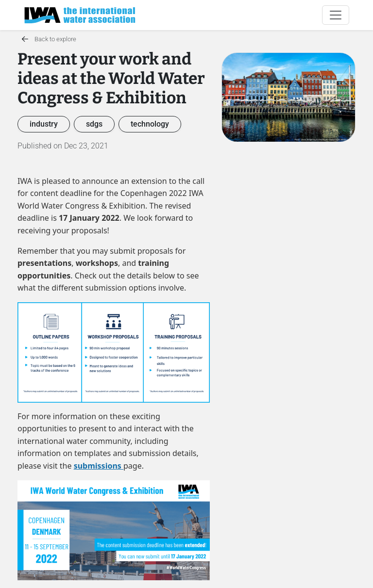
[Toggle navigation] (336, 15)
